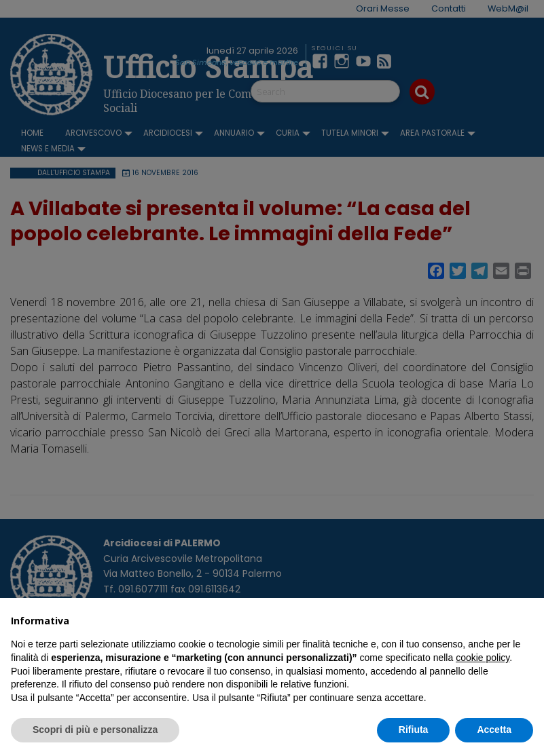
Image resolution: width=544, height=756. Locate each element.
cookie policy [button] (483, 658)
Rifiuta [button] (414, 730)
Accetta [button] (494, 730)
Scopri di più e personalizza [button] (95, 730)
